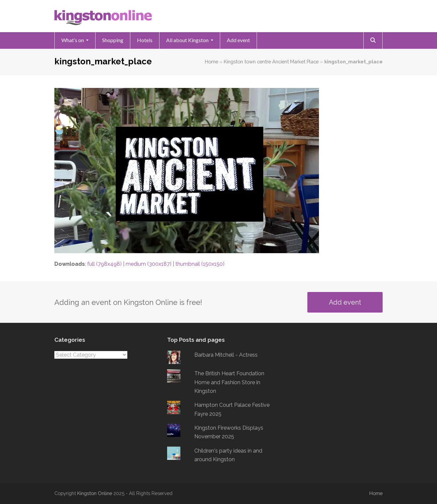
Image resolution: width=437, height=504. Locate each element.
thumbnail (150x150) (200, 264)
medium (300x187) (149, 264)
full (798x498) (104, 264)
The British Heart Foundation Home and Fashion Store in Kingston (229, 382)
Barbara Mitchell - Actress (226, 355)
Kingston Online (95, 493)
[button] (373, 40)
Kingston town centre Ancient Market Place (271, 62)
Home (212, 62)
